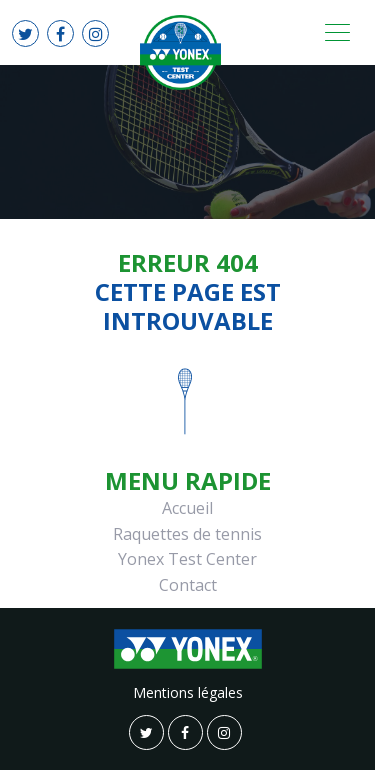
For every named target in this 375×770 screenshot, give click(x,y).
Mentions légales (188, 692)
